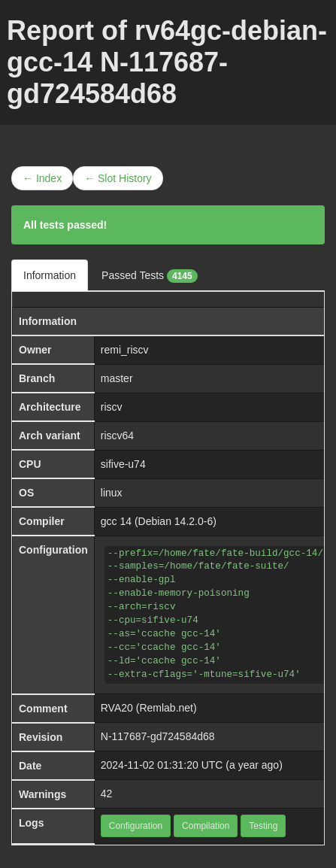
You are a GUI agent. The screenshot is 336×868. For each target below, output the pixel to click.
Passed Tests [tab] (150, 276)
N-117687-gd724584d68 (158, 736)
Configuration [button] (136, 826)
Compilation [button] (206, 826)
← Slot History (118, 178)
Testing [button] (263, 826)
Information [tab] (50, 275)
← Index (42, 178)
